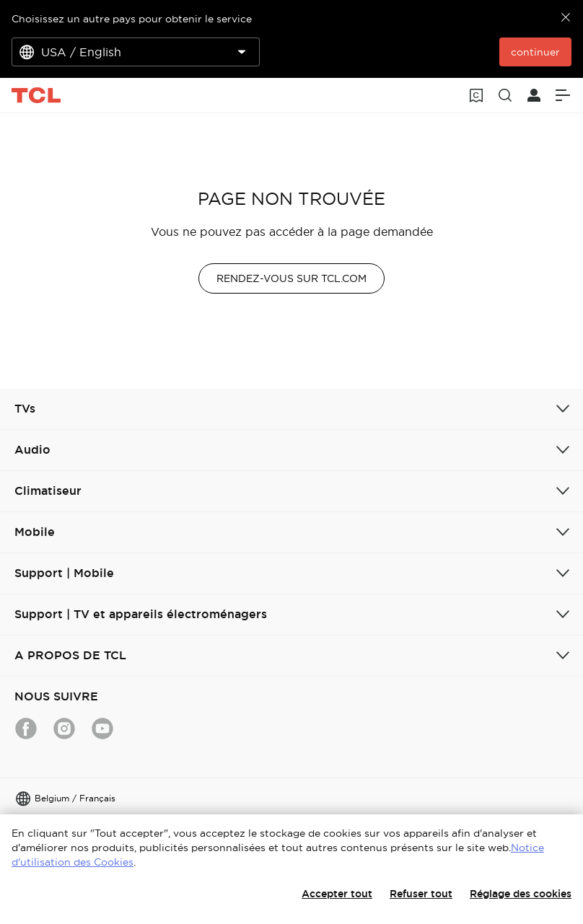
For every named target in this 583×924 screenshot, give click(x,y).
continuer (535, 52)
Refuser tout (421, 894)
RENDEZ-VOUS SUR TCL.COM (291, 278)
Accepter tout (337, 894)
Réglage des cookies (521, 894)
